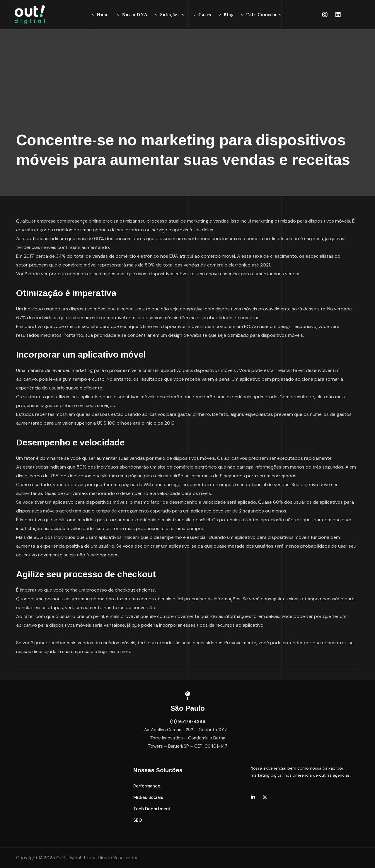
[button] (147, 786)
